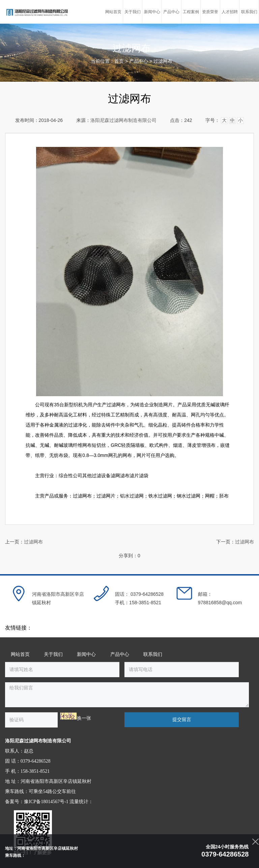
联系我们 (153, 654)
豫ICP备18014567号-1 (46, 802)
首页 (119, 61)
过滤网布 (163, 61)
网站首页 (20, 654)
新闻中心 (86, 654)
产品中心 (139, 61)
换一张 (84, 718)
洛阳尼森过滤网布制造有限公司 (123, 120)
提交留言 (182, 720)
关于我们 (53, 654)
